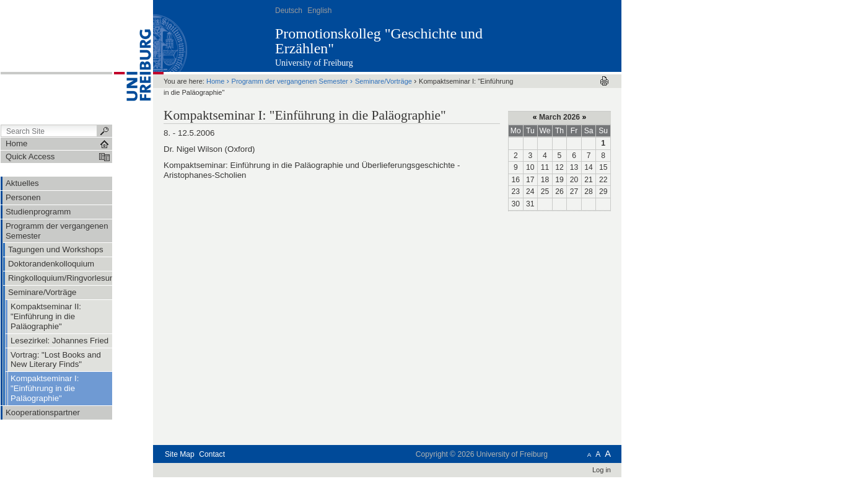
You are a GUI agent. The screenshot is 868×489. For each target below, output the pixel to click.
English (319, 11)
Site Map (180, 454)
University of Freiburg (314, 63)
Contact (212, 454)
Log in (602, 470)
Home (215, 81)
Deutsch (289, 11)
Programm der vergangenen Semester (290, 81)
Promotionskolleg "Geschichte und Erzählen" (379, 41)
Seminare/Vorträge (384, 81)
